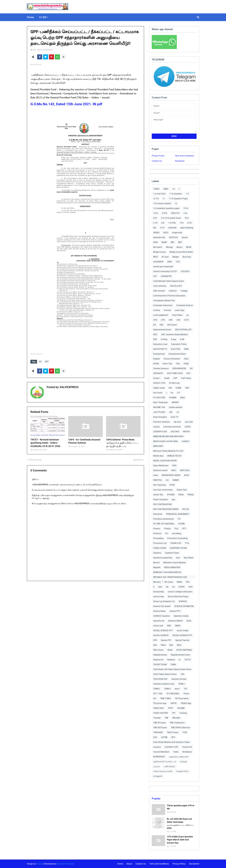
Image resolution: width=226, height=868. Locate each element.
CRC (171, 320)
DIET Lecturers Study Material (174, 335)
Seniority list (159, 621)
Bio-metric (158, 247)
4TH (155, 218)
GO (34, 50)
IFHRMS (173, 398)
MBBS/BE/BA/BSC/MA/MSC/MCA (168, 436)
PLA (176, 529)
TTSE (185, 732)
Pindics (167, 529)
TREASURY (158, 732)
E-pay (174, 339)
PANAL (191, 495)
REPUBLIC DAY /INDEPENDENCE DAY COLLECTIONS (170, 578)
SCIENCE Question (162, 616)
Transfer (157, 718)
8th (155, 228)
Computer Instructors (163, 305)
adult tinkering (187, 228)
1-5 (187, 194)
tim (155, 698)
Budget (176, 257)
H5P (175, 378)
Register (157, 567)
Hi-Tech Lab (174, 383)
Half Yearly (186, 378)
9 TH (162, 228)
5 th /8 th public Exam (171, 218)
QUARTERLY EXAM (178, 548)
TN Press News (182, 698)
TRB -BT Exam (160, 723)
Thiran (186, 694)
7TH (182, 223)
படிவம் (157, 766)
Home (120, 864)
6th (163, 223)
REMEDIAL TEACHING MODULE (167, 572)
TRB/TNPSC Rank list (180, 728)
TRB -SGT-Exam (160, 728)
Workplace (187, 752)
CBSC (170, 262)
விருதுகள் (158, 776)
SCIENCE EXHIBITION (184, 606)
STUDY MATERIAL (184, 650)
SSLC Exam (158, 650)
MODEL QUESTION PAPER (165, 461)
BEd (173, 242)
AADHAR (172, 228)
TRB (166, 718)
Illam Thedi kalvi (161, 402)
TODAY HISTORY (161, 713)
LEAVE (188, 427)
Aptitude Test (159, 237)
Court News (177, 315)
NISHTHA (158, 480)
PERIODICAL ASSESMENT (178, 514)
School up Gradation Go (164, 601)
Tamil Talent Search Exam (165, 674)
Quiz (178, 558)
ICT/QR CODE (159, 398)
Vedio (176, 752)
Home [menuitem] (30, 17)
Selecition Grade (181, 616)
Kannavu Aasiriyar (162, 422)
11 (164, 199)
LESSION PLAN (160, 432)
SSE (171, 645)
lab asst (177, 422)
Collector (173, 291)
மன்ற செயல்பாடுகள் (163, 771)
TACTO (188, 660)
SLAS (189, 621)
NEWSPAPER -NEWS (171, 475)
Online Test (158, 495)
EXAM (156, 364)
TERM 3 (167, 689)
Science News (159, 611)
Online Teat (182, 490)
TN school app (160, 703)
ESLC (186, 359)
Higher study (159, 388)
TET (186, 689)
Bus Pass (187, 257)
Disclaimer (180, 161)
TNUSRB (181, 708)
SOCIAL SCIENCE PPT (163, 631)
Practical (157, 533)
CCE (178, 262)
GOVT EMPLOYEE (175, 373)
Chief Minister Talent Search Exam (169, 281)
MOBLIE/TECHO (174, 456)
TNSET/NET (159, 708)
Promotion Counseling (177, 538)
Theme (39, 864)
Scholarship (159, 592)
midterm (186, 441)
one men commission (163, 490)
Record (156, 563)
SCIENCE (183, 601)
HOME (178, 388)
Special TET (166, 640)
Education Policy (179, 344)
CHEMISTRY (166, 276)
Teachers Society (179, 679)
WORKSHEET (159, 757)
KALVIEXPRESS (69, 386)
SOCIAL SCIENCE (161, 635)
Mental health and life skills (166, 441)
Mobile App (158, 456)
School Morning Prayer (178, 597)
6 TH (155, 223)
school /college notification (180, 592)
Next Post (138, 459)
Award (185, 237)
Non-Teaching (160, 485)
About (129, 864)
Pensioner (158, 514)
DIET (155, 335)
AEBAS (156, 233)
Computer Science (185, 305)
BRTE (156, 257)
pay (173, 500)
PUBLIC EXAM (160, 548)
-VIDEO (156, 189)
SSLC (179, 645)
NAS (174, 466)
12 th (186, 208)
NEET (174, 470)
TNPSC (174, 703)
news (156, 475)
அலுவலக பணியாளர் (179, 757)
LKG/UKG (175, 432)
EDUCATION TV (160, 349)
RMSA (179, 582)
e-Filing (164, 339)
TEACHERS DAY (160, 679)
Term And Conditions (185, 156)
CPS (163, 320)
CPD (155, 320)
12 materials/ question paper (166, 208)
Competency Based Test (164, 301)
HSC (187, 388)
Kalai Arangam (160, 417)
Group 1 (157, 378)
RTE (188, 582)
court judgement (161, 315)
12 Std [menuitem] (42, 17)
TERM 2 (157, 689)
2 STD (164, 213)
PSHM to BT (176, 543)
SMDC (178, 626)
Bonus (179, 247)
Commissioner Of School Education (169, 296)
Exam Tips (167, 364)
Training (183, 713)
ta (180, 660)
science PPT (175, 611)
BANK (164, 242)
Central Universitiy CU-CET (165, 271)
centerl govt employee (163, 267)
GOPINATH (158, 373)
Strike (170, 650)
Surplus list (158, 660)
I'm (172, 393)
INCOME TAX (159, 407)
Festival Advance (161, 368)
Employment (159, 354)
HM (170, 388)
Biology (169, 247)
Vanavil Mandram (161, 752)
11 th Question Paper (178, 199)
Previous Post (35, 459)
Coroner (167, 310)
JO (178, 412)
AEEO (166, 233)
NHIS (187, 475)
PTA (187, 543)
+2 (174, 189)
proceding (177, 533)
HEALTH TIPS (159, 383)
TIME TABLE (166, 698)
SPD (155, 640)
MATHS (186, 432)
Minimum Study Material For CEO (168, 451)
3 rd (185, 213)
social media (183, 631)
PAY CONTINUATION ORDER (166, 509)
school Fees (159, 597)
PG (179, 519)
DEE (162, 325)
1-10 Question (176, 194)
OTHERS (171, 495)
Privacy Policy (158, 156)
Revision (157, 582)
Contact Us (157, 161)
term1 (177, 689)
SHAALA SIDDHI (175, 621)
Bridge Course (160, 252)
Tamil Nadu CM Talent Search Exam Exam (172, 669)
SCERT (182, 587)
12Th (156, 213)
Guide (167, 378)
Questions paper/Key (163, 558)
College (184, 291)
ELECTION (176, 349)
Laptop (156, 427)
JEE (171, 412)
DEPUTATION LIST (183, 330)
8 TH (190, 223)
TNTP (171, 708)
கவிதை (183, 762)
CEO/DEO (185, 271)
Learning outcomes (172, 427)
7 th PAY (172, 223)
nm (167, 480)
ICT (179, 393)
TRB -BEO (176, 718)
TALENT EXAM (160, 665)
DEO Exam (172, 325)
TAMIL (173, 665)
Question (157, 553)
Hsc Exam (158, 393)
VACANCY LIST (171, 747)
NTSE (172, 485)
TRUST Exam (173, 732)
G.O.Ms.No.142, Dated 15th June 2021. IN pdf (66, 104)
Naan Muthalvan (161, 466)
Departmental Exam (162, 330)
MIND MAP (158, 446)
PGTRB (181, 524)
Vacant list (187, 747)
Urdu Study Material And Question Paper (171, 742)
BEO (180, 242)
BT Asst (165, 257)
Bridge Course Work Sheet (181, 252)
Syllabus (171, 660)
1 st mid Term (159, 194)
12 (176, 203)
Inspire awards (176, 407)
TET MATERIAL (173, 694)
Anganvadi (177, 233)
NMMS (176, 480)
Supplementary (160, 655)
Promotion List (160, 543)
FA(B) (186, 364)
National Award (160, 470)
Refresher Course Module (174, 563)
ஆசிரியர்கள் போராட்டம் (165, 762)
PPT (184, 529)
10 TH (156, 199)
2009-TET (175, 213)
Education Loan (160, 344)
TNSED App (186, 703)
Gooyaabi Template (65, 864)
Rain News (189, 558)
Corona (157, 310)
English (157, 359)
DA (155, 325)
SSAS (163, 645)
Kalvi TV (175, 417)
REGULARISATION (172, 567)
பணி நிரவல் (169, 766)
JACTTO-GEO (159, 412)
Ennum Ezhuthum (172, 359)
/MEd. (166, 189)
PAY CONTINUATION (162, 504)
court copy (180, 310)
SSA (155, 645)
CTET (186, 320)
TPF (174, 713)
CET (155, 276)
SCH (191, 587)
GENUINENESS (179, 368)
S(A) (160, 587)
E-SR (182, 339)
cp (187, 315)
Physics (157, 529)
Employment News (177, 354)
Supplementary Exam (180, 655)
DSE (155, 339)
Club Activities (160, 286)
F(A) (178, 364)
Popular (156, 799)
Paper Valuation (161, 500)
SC (174, 587)
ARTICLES (173, 237)
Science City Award (162, 606)
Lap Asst (189, 422)
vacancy (157, 747)
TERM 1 (182, 684)
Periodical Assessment (164, 519)
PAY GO (186, 509)
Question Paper (172, 553)
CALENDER (158, 262)
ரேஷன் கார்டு (182, 771)
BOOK (189, 247)
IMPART (175, 402)
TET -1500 (158, 694)
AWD (155, 242)
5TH (187, 218)
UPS (173, 737)
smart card (158, 626)
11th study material (162, 203)
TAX (182, 674)
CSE (178, 320)
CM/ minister (159, 291)
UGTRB (164, 737)
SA (167, 587)
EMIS (186, 349)
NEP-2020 (185, 470)
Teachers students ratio (164, 684)
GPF (47, 362)
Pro (167, 533)
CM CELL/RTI (176, 286)
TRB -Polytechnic (177, 723)
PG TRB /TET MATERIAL (164, 524)
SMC (169, 626)
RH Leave (169, 582)
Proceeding (158, 538)
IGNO (183, 398)
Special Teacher (182, 640)
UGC (155, 737)
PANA (181, 495)
